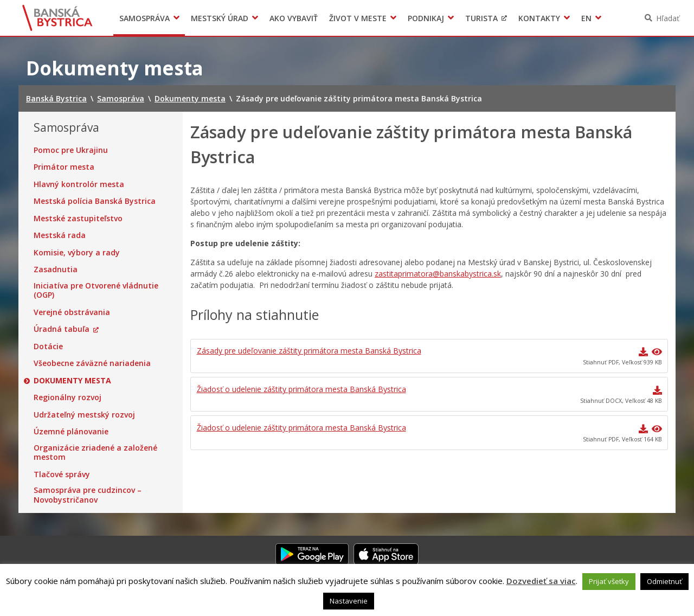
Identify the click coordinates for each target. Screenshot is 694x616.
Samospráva (144, 18)
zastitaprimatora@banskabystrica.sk (438, 274)
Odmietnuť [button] (664, 581)
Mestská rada (60, 235)
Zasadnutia (56, 269)
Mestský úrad (220, 18)
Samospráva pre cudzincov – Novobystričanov (88, 495)
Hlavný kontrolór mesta (79, 184)
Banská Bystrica (58, 18)
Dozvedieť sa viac (541, 581)
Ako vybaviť (294, 18)
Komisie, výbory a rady (77, 253)
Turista (481, 18)
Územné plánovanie (71, 432)
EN (586, 18)
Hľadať (668, 18)
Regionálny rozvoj (68, 397)
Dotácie (48, 347)
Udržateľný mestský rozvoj (84, 415)
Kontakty (539, 18)
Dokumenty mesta (72, 381)
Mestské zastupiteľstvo (78, 219)
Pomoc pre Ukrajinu (71, 150)
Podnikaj (426, 18)
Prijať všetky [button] (609, 581)
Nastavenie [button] (349, 601)
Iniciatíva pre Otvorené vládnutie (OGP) (96, 290)
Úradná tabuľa (62, 329)
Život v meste (358, 18)
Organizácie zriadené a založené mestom (95, 453)
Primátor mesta (64, 167)
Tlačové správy (62, 474)
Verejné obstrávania (72, 312)
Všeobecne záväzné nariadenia (92, 363)
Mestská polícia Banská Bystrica (95, 201)
